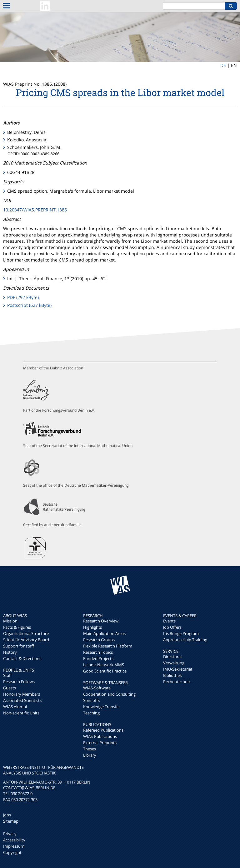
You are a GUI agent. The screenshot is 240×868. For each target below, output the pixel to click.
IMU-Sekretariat (178, 669)
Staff (7, 675)
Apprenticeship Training (185, 640)
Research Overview (101, 621)
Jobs (7, 815)
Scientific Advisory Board (26, 640)
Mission (10, 621)
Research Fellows (19, 682)
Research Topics (98, 652)
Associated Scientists (22, 700)
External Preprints (100, 743)
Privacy (10, 834)
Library (90, 755)
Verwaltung (174, 663)
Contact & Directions (22, 658)
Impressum (14, 846)
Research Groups (99, 640)
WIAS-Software (97, 688)
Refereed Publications (103, 730)
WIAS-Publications (100, 736)
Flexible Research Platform (108, 646)
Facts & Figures (17, 627)
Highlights (92, 627)
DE (223, 65)
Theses (90, 749)
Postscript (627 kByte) (29, 305)
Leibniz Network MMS (104, 665)
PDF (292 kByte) (23, 297)
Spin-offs (91, 700)
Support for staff (19, 646)
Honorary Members (22, 694)
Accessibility (14, 840)
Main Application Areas (104, 633)
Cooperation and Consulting (109, 694)
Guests (10, 688)
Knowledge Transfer (102, 707)
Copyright (12, 852)
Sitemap (11, 821)
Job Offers (172, 627)
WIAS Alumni (15, 707)
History (10, 652)
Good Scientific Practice (105, 671)
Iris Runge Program (181, 633)
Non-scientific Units (21, 713)
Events (169, 621)
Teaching (91, 713)
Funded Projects (98, 658)
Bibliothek (172, 675)
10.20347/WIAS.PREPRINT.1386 (35, 210)
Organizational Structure (26, 633)
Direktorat (173, 657)
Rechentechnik (177, 682)
